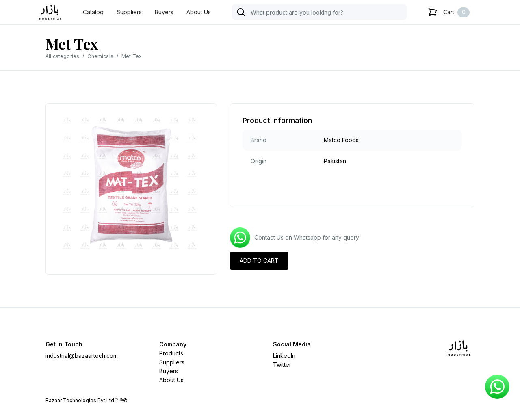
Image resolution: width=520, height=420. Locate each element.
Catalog (93, 12)
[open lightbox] (131, 185)
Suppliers (129, 12)
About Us (199, 12)
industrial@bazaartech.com (82, 356)
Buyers (164, 12)
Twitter (282, 365)
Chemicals (100, 56)
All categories (62, 56)
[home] (50, 12)
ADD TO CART (259, 261)
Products (171, 353)
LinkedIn (284, 356)
